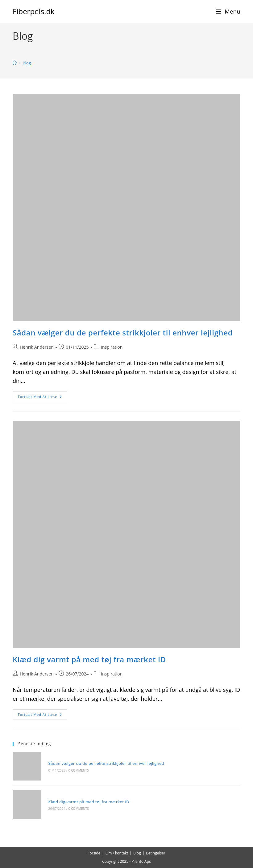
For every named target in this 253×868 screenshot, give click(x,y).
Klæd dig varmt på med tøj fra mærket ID (89, 659)
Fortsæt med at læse (43, 398)
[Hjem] (15, 63)
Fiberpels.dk (34, 11)
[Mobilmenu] (228, 11)
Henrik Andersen (37, 347)
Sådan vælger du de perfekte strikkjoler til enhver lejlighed (123, 333)
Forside (94, 853)
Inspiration (112, 347)
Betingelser (156, 853)
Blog (27, 63)
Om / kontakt (117, 853)
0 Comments (78, 770)
